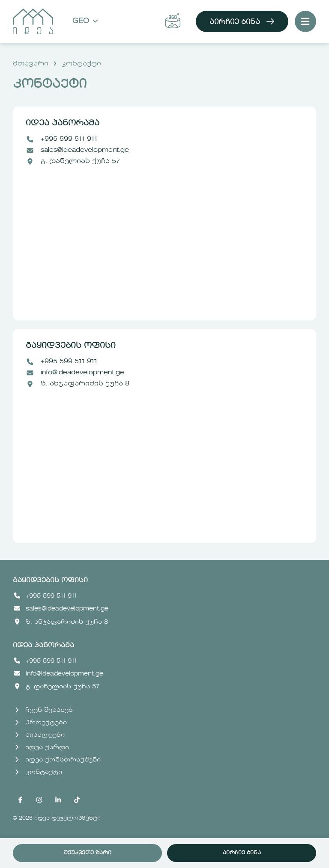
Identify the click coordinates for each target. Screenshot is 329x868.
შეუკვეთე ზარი (88, 853)
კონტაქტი (81, 64)
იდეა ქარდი (42, 747)
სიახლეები (40, 735)
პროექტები (41, 723)
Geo (85, 22)
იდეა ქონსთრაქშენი (58, 760)
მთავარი (31, 64)
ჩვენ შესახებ (44, 710)
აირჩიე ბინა (242, 21)
